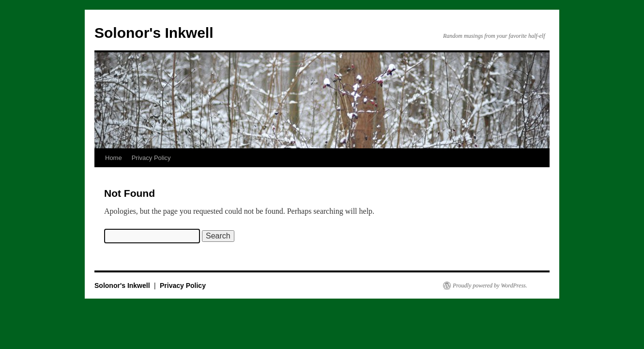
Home (114, 158)
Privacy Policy (151, 158)
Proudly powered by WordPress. (490, 286)
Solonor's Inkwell (154, 33)
